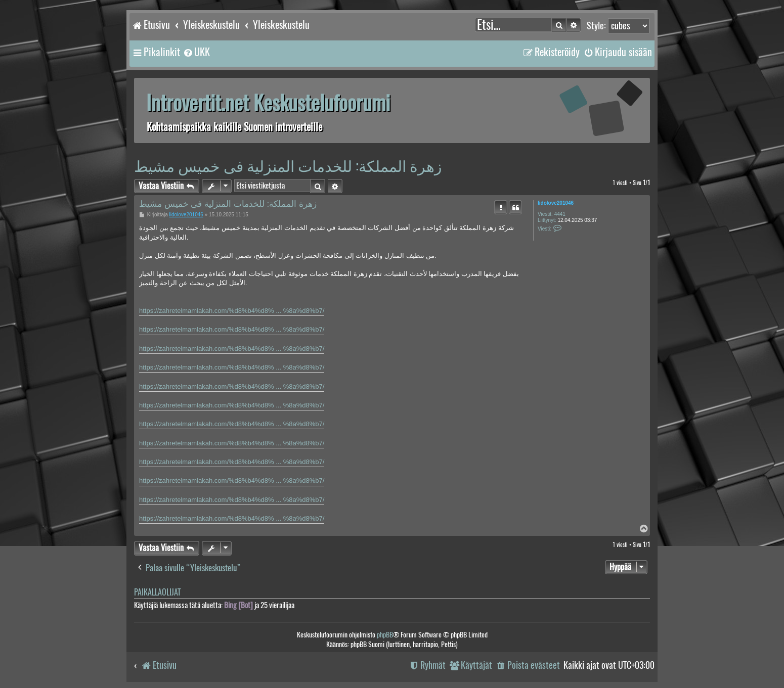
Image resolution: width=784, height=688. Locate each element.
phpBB (385, 635)
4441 (560, 214)
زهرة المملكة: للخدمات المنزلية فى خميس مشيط (288, 166)
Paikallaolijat (157, 592)
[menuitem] (196, 52)
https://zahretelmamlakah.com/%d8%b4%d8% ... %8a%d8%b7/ (232, 311)
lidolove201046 (556, 203)
